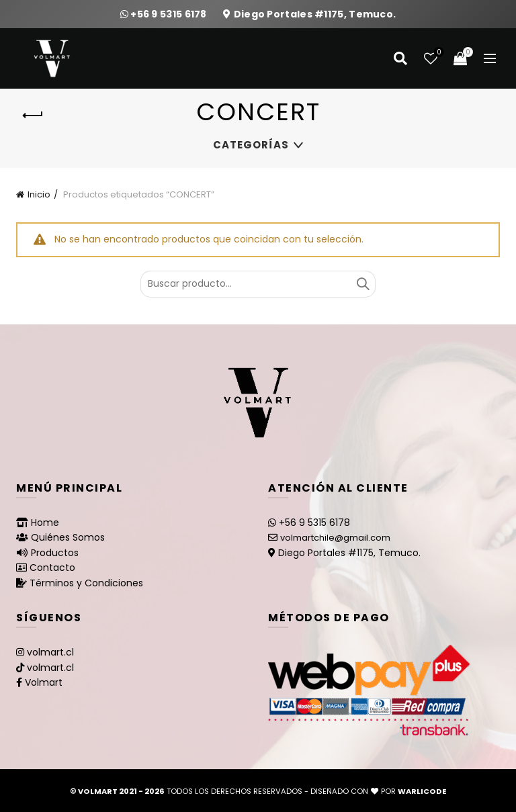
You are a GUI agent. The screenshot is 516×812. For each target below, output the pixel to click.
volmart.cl (50, 652)
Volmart (44, 682)
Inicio (39, 194)
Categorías (251, 145)
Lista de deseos (438, 53)
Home (45, 523)
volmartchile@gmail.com (335, 538)
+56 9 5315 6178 (170, 14)
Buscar (362, 284)
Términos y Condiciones (86, 583)
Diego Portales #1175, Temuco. (315, 14)
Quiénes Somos (68, 537)
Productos (55, 553)
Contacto (52, 568)
